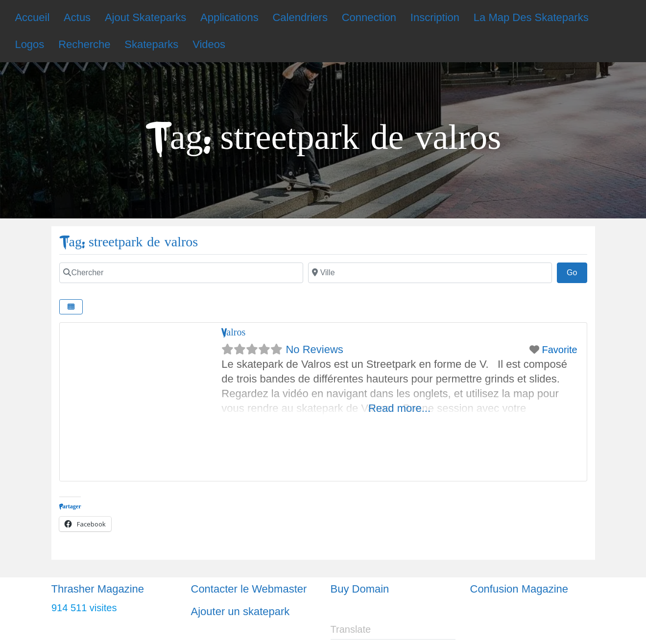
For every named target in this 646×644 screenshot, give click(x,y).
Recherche (84, 44)
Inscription (435, 17)
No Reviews (314, 349)
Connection (369, 17)
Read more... (399, 408)
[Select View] (71, 307)
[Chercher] (181, 273)
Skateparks (151, 44)
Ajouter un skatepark (240, 611)
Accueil (32, 17)
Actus (77, 17)
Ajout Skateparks (145, 17)
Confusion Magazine (519, 589)
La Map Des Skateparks (531, 17)
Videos (209, 44)
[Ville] (430, 273)
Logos (29, 44)
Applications (229, 17)
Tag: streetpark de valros (129, 242)
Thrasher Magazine (98, 589)
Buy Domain (360, 589)
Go (577, 271)
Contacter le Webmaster (249, 589)
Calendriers (300, 17)
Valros (233, 332)
